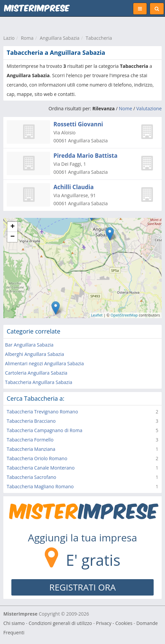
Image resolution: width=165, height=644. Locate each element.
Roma (27, 38)
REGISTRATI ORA (83, 587)
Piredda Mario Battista (86, 156)
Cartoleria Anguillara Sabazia (36, 373)
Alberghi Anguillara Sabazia (35, 354)
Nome (126, 108)
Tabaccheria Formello (30, 440)
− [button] (13, 237)
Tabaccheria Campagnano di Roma (44, 430)
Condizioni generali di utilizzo (60, 623)
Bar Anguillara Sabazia (29, 345)
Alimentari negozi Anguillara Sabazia (44, 363)
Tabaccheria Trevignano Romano (42, 412)
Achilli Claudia (74, 187)
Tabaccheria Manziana (31, 449)
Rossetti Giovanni (78, 124)
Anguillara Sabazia (60, 38)
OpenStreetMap (124, 315)
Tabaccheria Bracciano (31, 421)
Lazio (9, 38)
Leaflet (97, 315)
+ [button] (13, 227)
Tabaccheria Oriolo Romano (37, 458)
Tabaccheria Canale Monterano (41, 468)
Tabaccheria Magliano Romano (40, 486)
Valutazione (149, 108)
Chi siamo (14, 623)
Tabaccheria (99, 38)
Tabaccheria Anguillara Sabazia (39, 382)
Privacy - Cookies (114, 623)
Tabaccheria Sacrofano (31, 477)
